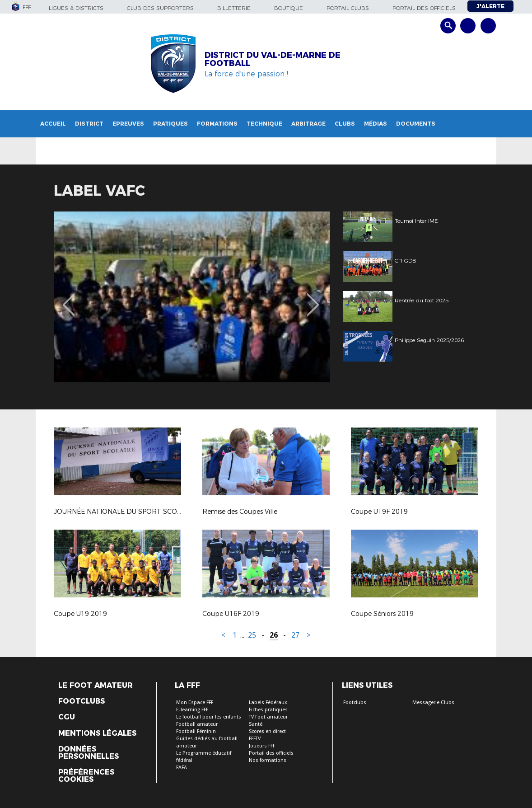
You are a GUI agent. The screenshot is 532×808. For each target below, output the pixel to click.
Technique (264, 124)
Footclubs (82, 701)
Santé (256, 724)
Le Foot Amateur (96, 686)
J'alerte (490, 6)
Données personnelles (89, 753)
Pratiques (170, 124)
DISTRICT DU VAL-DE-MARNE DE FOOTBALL (273, 59)
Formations (217, 124)
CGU (67, 717)
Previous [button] (69, 298)
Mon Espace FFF (195, 702)
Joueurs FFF (262, 746)
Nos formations (268, 760)
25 (252, 635)
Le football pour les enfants (209, 717)
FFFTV (255, 739)
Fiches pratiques (268, 710)
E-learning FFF (192, 710)
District (89, 124)
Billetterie (234, 8)
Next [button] (313, 298)
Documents (416, 124)
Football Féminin (196, 731)
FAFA (182, 768)
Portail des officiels (424, 8)
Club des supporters (160, 8)
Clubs (345, 124)
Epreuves (128, 124)
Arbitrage (308, 124)
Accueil (53, 124)
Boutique (289, 8)
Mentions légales (97, 733)
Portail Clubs (348, 8)
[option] (192, 297)
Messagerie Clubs (433, 702)
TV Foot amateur (268, 717)
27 (295, 635)
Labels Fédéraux (268, 702)
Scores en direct (267, 731)
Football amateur (197, 724)
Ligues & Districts (76, 8)
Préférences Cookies (86, 776)
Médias (376, 124)
